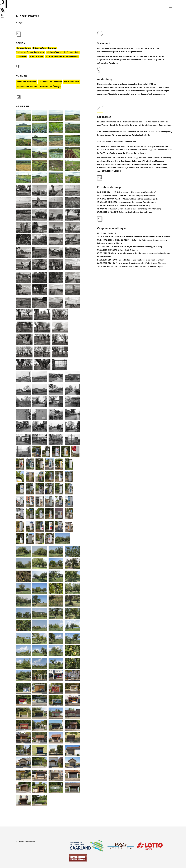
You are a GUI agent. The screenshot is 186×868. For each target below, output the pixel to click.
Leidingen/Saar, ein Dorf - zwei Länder (63, 52)
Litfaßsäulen (22, 56)
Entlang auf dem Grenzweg (45, 48)
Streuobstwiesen (36, 56)
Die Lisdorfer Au (24, 48)
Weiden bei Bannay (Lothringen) (30, 52)
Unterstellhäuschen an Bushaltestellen (62, 56)
